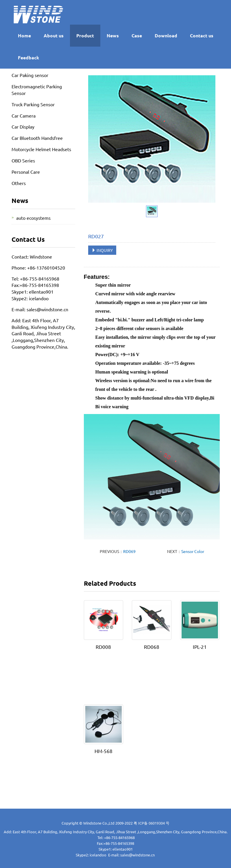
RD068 (152, 647)
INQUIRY (102, 250)
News (113, 35)
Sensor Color (193, 551)
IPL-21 (200, 647)
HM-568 (104, 751)
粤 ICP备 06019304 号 (151, 823)
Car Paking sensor (30, 75)
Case (137, 35)
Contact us (202, 35)
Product (85, 35)
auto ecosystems (33, 218)
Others (19, 183)
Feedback (28, 57)
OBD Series (23, 160)
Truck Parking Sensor (33, 104)
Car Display (23, 127)
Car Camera (24, 116)
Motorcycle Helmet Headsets (41, 149)
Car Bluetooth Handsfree (37, 138)
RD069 (129, 551)
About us (54, 35)
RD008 (103, 647)
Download (166, 35)
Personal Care (26, 172)
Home (24, 35)
